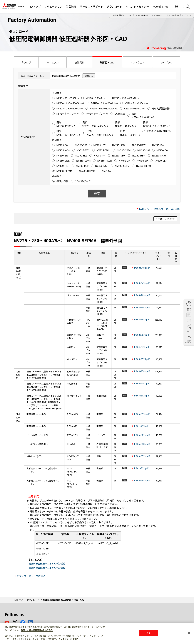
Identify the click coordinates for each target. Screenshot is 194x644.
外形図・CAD (107, 62)
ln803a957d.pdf (142, 359)
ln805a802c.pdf (142, 396)
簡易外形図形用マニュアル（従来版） (47, 563)
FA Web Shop (161, 6)
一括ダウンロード (167, 219)
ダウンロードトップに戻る (31, 576)
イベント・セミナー (137, 6)
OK (148, 633)
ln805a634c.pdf (142, 383)
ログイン (187, 15)
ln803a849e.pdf (142, 283)
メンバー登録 (172, 15)
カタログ (26, 62)
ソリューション (53, 6)
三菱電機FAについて (122, 15)
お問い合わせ (142, 15)
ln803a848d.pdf (142, 268)
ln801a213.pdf (141, 426)
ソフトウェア (137, 62)
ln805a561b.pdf (142, 435)
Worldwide (177, 6)
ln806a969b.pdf (142, 295)
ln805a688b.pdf (142, 480)
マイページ (157, 15)
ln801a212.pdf (141, 468)
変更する (89, 76)
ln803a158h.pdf (142, 371)
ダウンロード (114, 6)
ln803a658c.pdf (142, 319)
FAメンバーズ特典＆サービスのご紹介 (160, 209)
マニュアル (53, 62)
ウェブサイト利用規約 (69, 639)
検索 (97, 193)
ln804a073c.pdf (142, 347)
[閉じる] (189, 633)
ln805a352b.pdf (142, 456)
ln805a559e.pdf (142, 414)
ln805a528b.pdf (142, 444)
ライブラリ (166, 62)
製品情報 (71, 6)
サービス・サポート (91, 6)
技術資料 (79, 62)
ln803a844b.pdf (142, 307)
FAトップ (35, 6)
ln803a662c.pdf (142, 335)
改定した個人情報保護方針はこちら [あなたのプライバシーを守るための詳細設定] (37, 630)
